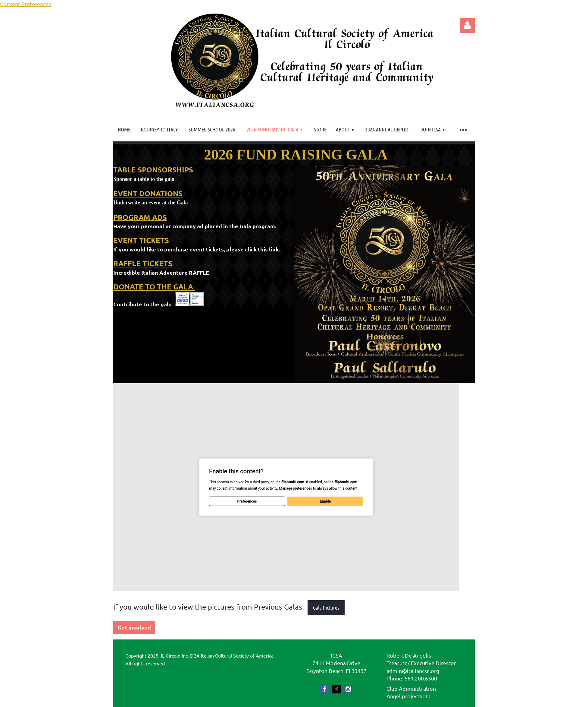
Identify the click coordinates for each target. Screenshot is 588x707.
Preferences (247, 501)
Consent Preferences (25, 4)
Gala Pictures (326, 608)
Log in (467, 25)
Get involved (134, 627)
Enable (325, 501)
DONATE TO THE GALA (154, 287)
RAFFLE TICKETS (143, 263)
